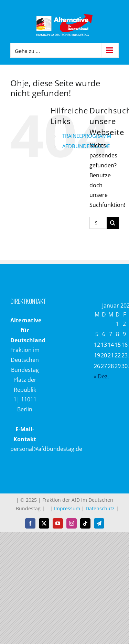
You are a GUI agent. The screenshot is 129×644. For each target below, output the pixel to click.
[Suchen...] (98, 223)
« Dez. (101, 376)
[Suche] (113, 223)
